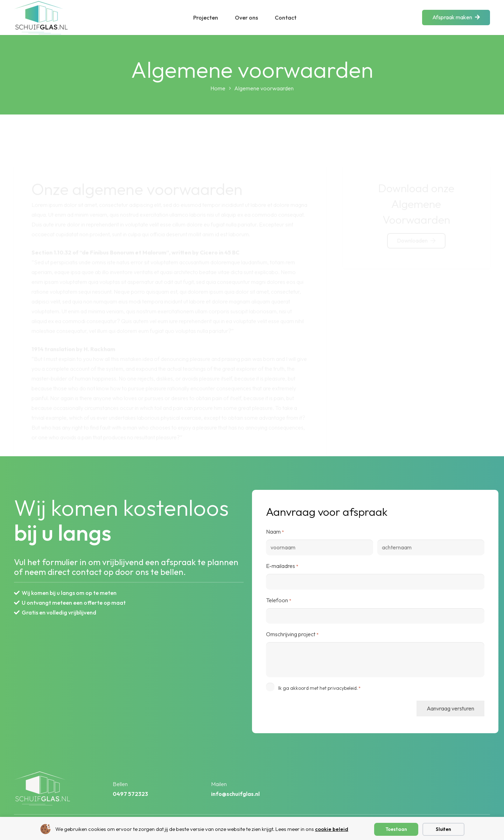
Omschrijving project (292, 634)
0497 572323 (130, 794)
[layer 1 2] (41, 18)
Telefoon (279, 601)
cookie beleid (332, 829)
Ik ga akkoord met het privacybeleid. (319, 688)
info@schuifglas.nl (235, 794)
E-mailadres (282, 566)
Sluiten (443, 829)
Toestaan (396, 829)
